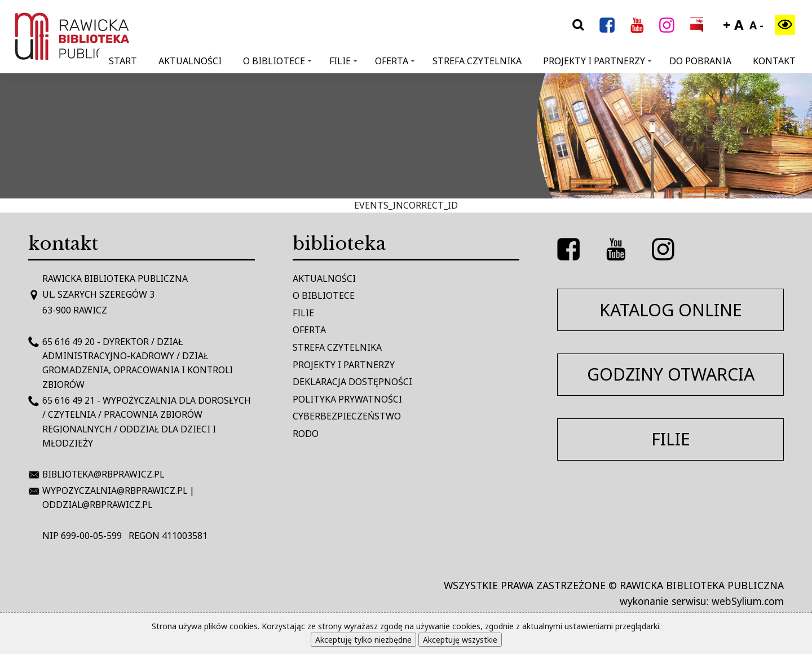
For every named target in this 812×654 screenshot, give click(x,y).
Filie (343, 61)
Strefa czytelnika (337, 347)
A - (756, 25)
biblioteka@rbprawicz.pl (103, 474)
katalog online (671, 310)
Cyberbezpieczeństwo (347, 416)
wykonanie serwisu (663, 601)
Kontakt (774, 61)
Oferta (395, 61)
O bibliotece (277, 61)
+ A (733, 25)
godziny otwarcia (671, 374)
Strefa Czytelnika (477, 61)
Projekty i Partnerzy (597, 61)
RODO (306, 434)
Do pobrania (700, 61)
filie (671, 439)
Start (123, 61)
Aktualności (190, 61)
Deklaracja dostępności (352, 382)
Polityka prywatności (347, 399)
